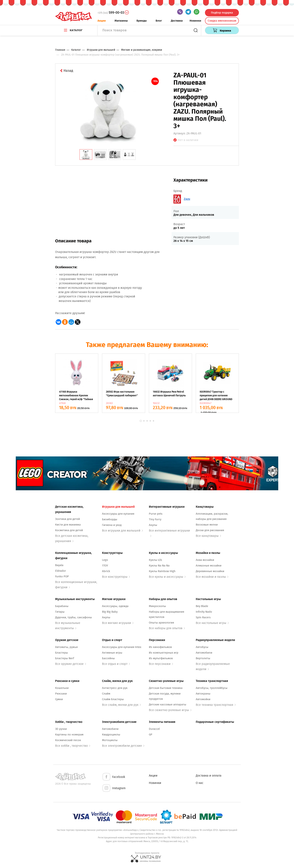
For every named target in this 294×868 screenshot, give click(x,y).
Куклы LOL (156, 560)
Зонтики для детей (67, 519)
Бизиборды (110, 519)
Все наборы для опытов (167, 628)
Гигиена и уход (112, 525)
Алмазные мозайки (209, 566)
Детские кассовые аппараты (168, 704)
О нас (200, 783)
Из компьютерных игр (164, 653)
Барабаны (62, 606)
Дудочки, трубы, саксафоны (73, 617)
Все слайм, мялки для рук (121, 705)
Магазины (121, 21)
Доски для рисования (210, 530)
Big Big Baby (110, 612)
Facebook (114, 777)
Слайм (106, 694)
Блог (159, 21)
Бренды (142, 21)
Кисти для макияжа (68, 525)
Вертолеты (203, 658)
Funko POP (62, 576)
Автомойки (203, 699)
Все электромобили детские (123, 746)
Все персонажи (161, 664)
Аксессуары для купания (118, 514)
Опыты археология (161, 623)
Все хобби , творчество (73, 746)
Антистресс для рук (115, 688)
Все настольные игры (212, 623)
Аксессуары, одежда (115, 606)
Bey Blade (202, 606)
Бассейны (108, 658)
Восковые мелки (207, 525)
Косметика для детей (69, 530)
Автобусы (202, 647)
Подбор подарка (222, 13)
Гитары (60, 612)
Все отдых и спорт (116, 664)
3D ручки (61, 729)
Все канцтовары (208, 536)
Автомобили (204, 653)
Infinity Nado (204, 612)
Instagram (114, 788)
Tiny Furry (155, 519)
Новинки (195, 21)
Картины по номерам (69, 735)
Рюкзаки (61, 694)
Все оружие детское (71, 664)
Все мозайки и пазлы (212, 577)
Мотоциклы (110, 740)
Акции (102, 21)
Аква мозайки (205, 560)
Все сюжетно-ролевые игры (170, 710)
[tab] (86, 155)
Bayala (59, 565)
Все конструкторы (116, 577)
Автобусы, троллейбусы (212, 688)
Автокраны (203, 694)
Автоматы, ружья (66, 647)
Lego (105, 560)
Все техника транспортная (216, 705)
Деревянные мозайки (210, 571)
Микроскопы (157, 606)
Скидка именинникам (222, 21)
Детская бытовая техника (166, 688)
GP (151, 735)
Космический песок (68, 740)
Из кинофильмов (160, 647)
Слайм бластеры (113, 699)
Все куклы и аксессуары (167, 577)
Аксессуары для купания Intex (122, 647)
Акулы (153, 525)
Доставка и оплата (209, 776)
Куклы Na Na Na (159, 566)
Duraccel (154, 729)
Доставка (177, 21)
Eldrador (61, 571)
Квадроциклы (111, 735)
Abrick (106, 571)
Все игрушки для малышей (122, 531)
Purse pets (156, 514)
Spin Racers (203, 617)
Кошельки (62, 688)
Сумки (59, 699)
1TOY (105, 566)
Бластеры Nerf (65, 658)
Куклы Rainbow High (162, 571)
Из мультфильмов (161, 658)
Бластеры (61, 653)
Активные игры (112, 653)
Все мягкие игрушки (118, 623)
